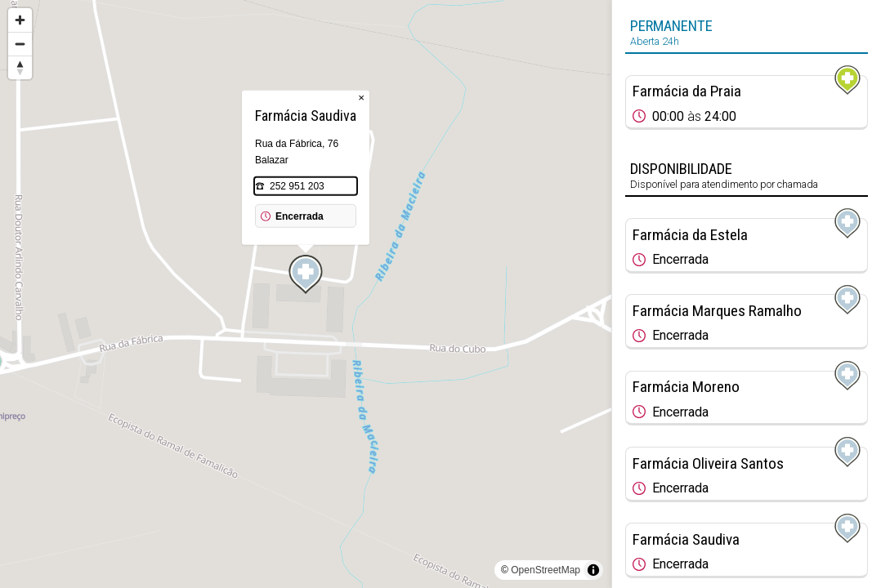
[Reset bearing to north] (20, 67)
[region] (306, 294)
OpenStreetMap (546, 570)
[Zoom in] (20, 20)
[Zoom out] (20, 44)
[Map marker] (306, 274)
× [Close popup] (361, 98)
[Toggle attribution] (593, 570)
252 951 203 (297, 186)
